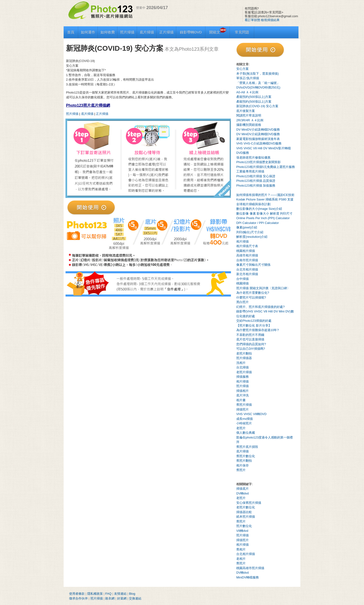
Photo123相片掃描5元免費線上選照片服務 (266, 167)
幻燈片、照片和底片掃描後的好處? (260, 307)
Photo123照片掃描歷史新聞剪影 (259, 162)
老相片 (241, 559)
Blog (132, 594)
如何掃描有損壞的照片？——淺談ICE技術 (265, 195)
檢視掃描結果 (270, 20)
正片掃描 (166, 32)
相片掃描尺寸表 (247, 246)
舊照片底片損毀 (247, 447)
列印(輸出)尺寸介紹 (250, 232)
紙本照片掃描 (246, 517)
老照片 (241, 428)
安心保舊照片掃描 (249, 503)
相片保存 (243, 465)
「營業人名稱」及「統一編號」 (258, 83)
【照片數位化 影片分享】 (254, 325)
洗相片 (241, 363)
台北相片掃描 (246, 554)
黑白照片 (243, 302)
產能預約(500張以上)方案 (254, 97)
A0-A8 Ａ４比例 (247, 92)
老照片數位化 (246, 507)
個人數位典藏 (246, 433)
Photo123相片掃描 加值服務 (256, 186)
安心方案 (243, 69)
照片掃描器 (244, 358)
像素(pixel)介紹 (247, 227)
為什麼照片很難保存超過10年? (258, 330)
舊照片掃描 (244, 405)
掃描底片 (243, 489)
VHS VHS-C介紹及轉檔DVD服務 (259, 143)
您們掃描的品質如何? (251, 344)
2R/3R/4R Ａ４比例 (250, 120)
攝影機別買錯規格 (249, 125)
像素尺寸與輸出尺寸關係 (253, 265)
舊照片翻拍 (244, 461)
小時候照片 (244, 423)
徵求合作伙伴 (78, 598)
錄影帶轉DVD (191, 32)
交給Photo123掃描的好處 (254, 321)
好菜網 (122, 598)
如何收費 (108, 32)
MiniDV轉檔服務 (248, 577)
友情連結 (120, 594)
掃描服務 (243, 377)
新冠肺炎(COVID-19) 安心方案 (257, 106)
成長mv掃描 (245, 419)
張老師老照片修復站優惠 (253, 158)
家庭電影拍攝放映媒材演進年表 (258, 139)
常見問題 (242, 32)
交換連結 (135, 598)
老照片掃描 (244, 372)
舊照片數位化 (246, 456)
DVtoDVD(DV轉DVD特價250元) (258, 87)
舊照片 (241, 470)
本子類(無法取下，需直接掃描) (258, 74)
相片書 (241, 400)
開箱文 (218, 32)
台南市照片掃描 (247, 260)
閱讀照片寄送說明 (249, 115)
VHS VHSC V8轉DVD (251, 414)
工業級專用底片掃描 (250, 171)
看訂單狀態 (252, 20)
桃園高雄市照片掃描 (250, 568)
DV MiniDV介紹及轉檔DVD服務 (258, 130)
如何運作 (88, 32)
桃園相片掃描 (246, 251)
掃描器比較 (244, 512)
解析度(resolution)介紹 (252, 237)
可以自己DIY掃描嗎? (251, 349)
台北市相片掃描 (247, 269)
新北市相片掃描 (247, 274)
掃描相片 (243, 391)
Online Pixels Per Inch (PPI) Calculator (263, 218)
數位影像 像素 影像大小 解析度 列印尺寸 (264, 214)
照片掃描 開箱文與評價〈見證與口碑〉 (263, 288)
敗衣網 (110, 598)
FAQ (108, 594)
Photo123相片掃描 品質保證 (256, 181)
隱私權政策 (95, 594)
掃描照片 (243, 409)
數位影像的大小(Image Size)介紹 (259, 209)
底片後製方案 (246, 111)
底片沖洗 (243, 395)
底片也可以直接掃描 (250, 339)
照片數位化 (244, 526)
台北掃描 (243, 367)
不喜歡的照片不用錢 (250, 335)
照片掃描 (127, 32)
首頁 (71, 32)
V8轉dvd (242, 531)
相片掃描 (243, 241)
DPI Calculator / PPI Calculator (258, 223)
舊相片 (241, 549)
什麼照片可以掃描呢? (251, 297)
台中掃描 (243, 279)
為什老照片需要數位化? (253, 293)
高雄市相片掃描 (247, 255)
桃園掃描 (243, 283)
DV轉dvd (243, 493)
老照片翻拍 (244, 353)
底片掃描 (147, 32)
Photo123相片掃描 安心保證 (256, 176)
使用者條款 (77, 594)
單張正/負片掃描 (248, 78)
